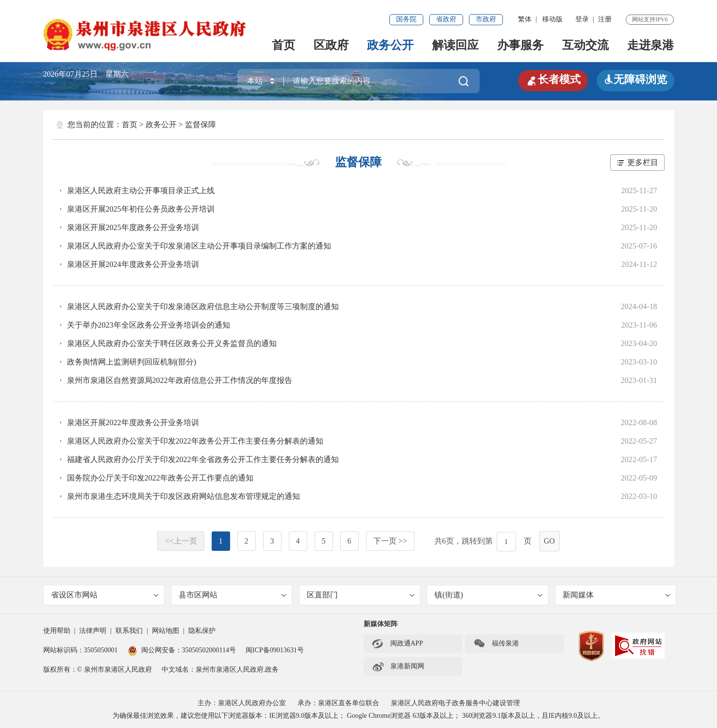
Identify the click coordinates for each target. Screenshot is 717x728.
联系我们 (129, 631)
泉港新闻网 (398, 666)
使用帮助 (57, 631)
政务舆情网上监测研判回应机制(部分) (132, 362)
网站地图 (166, 631)
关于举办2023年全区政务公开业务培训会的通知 (149, 325)
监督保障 (200, 124)
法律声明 (93, 631)
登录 (582, 19)
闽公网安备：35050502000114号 (182, 650)
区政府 (331, 45)
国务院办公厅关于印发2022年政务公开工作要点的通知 (160, 478)
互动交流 (585, 45)
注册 (605, 19)
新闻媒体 (617, 595)
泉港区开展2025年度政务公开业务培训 (133, 227)
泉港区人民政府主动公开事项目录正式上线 (141, 190)
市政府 (486, 19)
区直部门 (361, 595)
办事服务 (520, 45)
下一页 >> (390, 541)
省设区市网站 (105, 595)
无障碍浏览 (635, 79)
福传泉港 (496, 644)
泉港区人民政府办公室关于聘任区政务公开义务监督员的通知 (172, 343)
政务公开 (390, 45)
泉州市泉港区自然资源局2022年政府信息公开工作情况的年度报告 (180, 380)
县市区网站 (233, 595)
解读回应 (455, 45)
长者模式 (553, 80)
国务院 (406, 19)
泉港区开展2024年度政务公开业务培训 (133, 264)
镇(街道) (488, 595)
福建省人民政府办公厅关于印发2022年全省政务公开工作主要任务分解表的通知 (203, 459)
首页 (283, 45)
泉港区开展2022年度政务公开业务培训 (133, 422)
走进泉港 (650, 45)
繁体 (525, 19)
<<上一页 (181, 541)
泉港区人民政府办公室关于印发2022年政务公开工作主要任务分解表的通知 (195, 441)
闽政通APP (398, 644)
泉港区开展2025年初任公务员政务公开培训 (141, 209)
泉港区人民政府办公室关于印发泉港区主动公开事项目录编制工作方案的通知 (199, 246)
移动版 (552, 19)
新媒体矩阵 (381, 624)
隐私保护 (202, 631)
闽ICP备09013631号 (275, 650)
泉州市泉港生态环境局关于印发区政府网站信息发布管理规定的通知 (183, 496)
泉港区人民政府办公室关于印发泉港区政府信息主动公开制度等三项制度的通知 (203, 306)
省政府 (446, 19)
